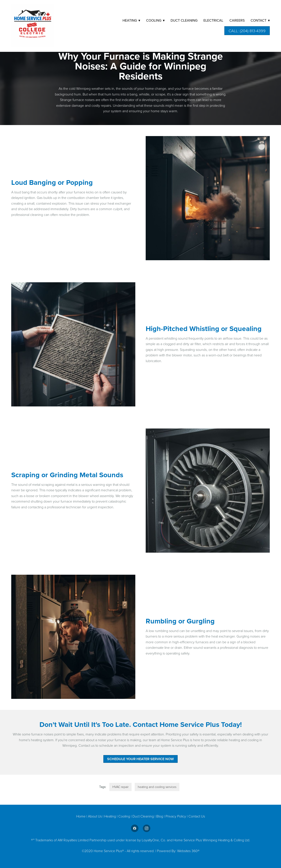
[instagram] (147, 828)
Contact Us (197, 816)
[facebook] (135, 828)
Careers (237, 20)
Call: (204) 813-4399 (247, 31)
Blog (160, 816)
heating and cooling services (157, 787)
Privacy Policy (176, 816)
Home (81, 816)
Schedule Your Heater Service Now (140, 759)
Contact (260, 20)
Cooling (125, 816)
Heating (111, 816)
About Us (95, 816)
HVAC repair (120, 787)
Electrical (213, 20)
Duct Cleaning (143, 816)
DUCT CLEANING (184, 20)
